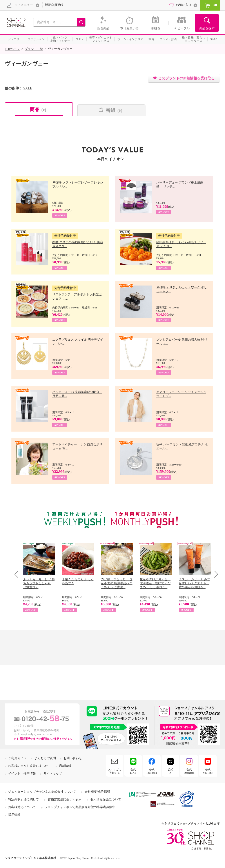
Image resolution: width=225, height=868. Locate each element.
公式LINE (133, 771)
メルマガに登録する (114, 771)
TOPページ (12, 49)
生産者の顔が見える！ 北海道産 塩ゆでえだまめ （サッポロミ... (155, 583)
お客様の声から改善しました (28, 766)
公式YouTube (208, 771)
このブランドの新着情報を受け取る (187, 78)
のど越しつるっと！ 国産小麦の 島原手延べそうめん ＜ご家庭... (117, 583)
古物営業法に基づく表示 (65, 799)
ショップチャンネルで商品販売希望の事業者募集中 (80, 807)
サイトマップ (53, 774)
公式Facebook (152, 771)
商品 (39, 109)
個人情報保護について (106, 799)
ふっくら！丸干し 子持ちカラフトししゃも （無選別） (39, 583)
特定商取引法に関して (24, 799)
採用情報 (14, 815)
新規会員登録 (54, 5)
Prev (18, 574)
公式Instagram (189, 771)
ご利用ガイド (17, 758)
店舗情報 (65, 766)
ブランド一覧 (34, 49)
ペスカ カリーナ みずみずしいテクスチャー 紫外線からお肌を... (194, 583)
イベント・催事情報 (22, 774)
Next (215, 574)
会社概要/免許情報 (97, 792)
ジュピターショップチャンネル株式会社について (42, 792)
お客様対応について (22, 807)
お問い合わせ (73, 758)
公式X (171, 771)
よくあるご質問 (45, 758)
